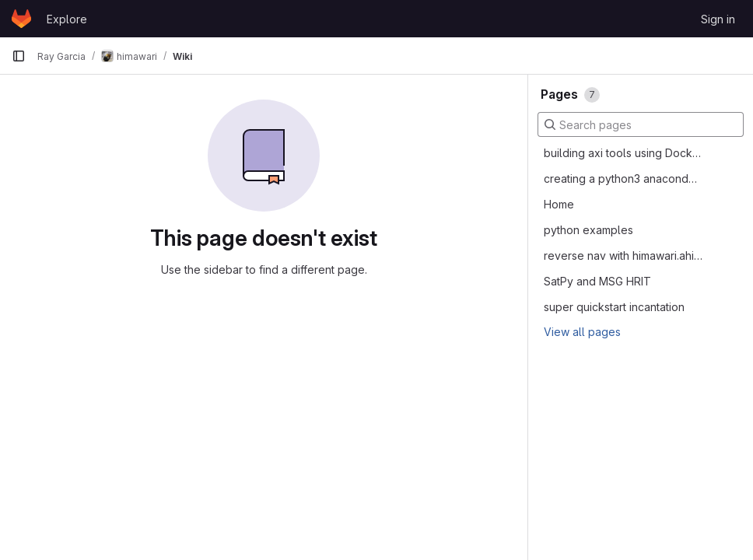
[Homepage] (21, 19)
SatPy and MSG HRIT (597, 281)
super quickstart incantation (614, 307)
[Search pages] (641, 124)
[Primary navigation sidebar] (19, 56)
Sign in (718, 19)
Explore (67, 19)
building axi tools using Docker (623, 153)
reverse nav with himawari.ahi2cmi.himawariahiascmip (623, 255)
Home (559, 204)
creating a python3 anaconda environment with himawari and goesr (623, 178)
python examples (588, 230)
